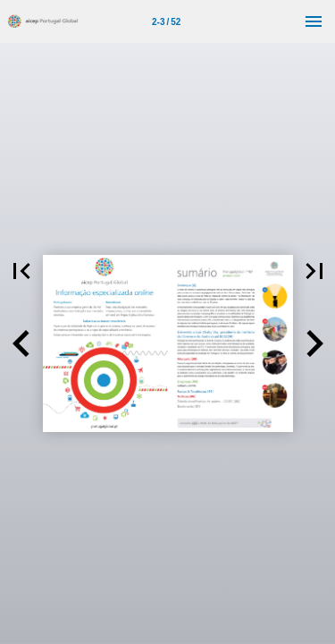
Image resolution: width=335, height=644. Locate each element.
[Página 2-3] (166, 21)
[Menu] (314, 21)
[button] (21, 343)
